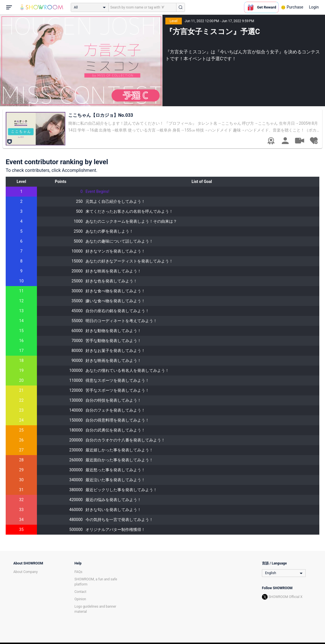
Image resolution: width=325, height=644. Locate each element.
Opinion (80, 599)
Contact (80, 592)
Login (314, 7)
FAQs (78, 572)
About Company (26, 572)
